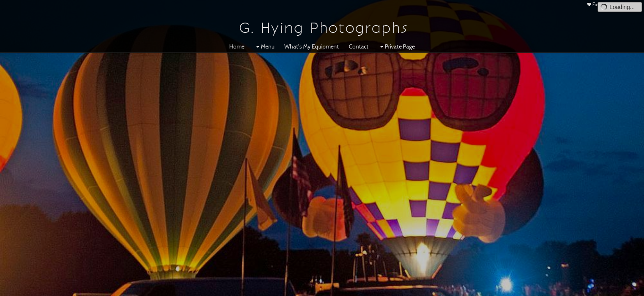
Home (237, 46)
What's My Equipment (312, 46)
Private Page (397, 46)
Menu (264, 46)
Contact (359, 46)
